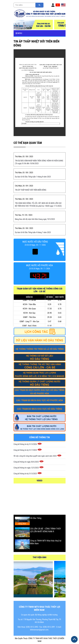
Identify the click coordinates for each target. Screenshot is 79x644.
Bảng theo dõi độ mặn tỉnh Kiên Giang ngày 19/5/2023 (35, 219)
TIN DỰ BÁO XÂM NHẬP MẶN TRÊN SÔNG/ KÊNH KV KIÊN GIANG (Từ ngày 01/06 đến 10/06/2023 (39, 162)
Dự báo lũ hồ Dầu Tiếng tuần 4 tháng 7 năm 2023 (33, 232)
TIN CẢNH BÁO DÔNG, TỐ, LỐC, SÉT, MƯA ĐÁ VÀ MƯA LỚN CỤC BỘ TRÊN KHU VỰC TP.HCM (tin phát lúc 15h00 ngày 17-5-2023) (38, 205)
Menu (19, 33)
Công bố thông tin (40, 437)
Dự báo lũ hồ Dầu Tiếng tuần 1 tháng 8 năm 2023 (33, 177)
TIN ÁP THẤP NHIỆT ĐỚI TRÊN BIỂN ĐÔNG (31, 190)
